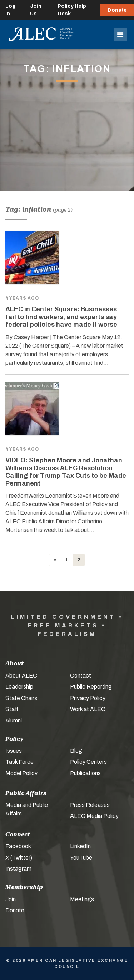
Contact (81, 676)
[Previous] (55, 560)
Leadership (19, 687)
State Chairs (21, 698)
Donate (117, 10)
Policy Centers (88, 762)
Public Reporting (91, 687)
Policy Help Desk (72, 10)
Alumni (14, 720)
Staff (12, 709)
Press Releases (90, 805)
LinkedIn (80, 846)
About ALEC (21, 676)
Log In (11, 10)
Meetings (82, 899)
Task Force (19, 762)
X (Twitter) (19, 858)
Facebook (18, 846)
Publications (85, 773)
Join (11, 899)
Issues (14, 751)
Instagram (18, 869)
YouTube (81, 858)
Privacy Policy (88, 698)
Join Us (36, 10)
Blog (76, 751)
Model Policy (21, 773)
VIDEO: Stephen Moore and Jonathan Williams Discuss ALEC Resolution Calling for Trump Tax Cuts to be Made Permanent (66, 472)
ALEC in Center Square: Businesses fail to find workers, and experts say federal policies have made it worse (61, 317)
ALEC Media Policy (94, 816)
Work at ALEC (88, 709)
